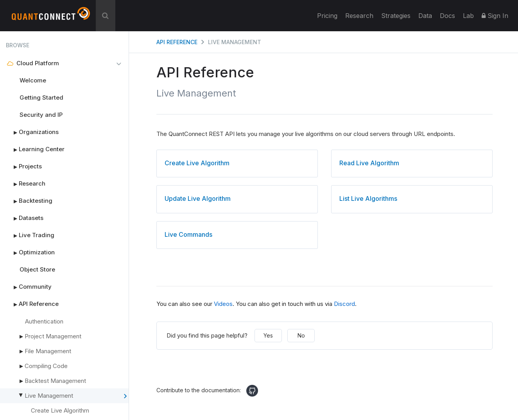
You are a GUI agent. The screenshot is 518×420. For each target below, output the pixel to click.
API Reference (32, 304)
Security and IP (41, 115)
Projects (24, 166)
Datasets (25, 218)
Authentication (44, 321)
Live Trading (30, 235)
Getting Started (41, 97)
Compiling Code (46, 366)
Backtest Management (55, 381)
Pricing (327, 16)
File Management (48, 351)
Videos (223, 304)
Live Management (75, 396)
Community (29, 287)
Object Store (37, 269)
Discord (344, 304)
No (301, 335)
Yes (268, 335)
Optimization (30, 252)
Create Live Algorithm (60, 410)
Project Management (53, 336)
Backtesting (29, 201)
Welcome (33, 80)
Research (359, 16)
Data (425, 16)
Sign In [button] (495, 16)
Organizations (32, 132)
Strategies (396, 16)
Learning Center (35, 149)
